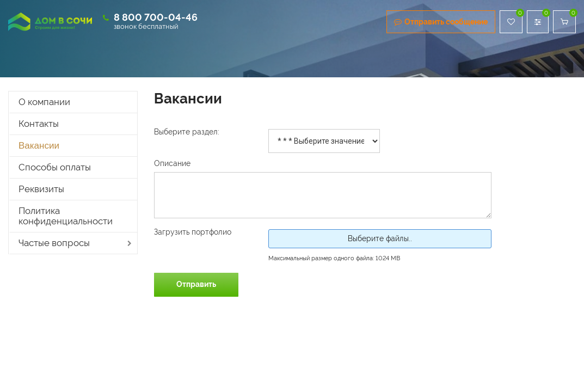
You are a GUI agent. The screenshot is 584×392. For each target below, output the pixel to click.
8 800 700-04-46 (156, 17)
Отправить (196, 284)
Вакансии (39, 146)
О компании (44, 102)
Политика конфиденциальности (66, 216)
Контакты (39, 124)
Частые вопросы (54, 243)
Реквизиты (41, 189)
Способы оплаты (55, 167)
